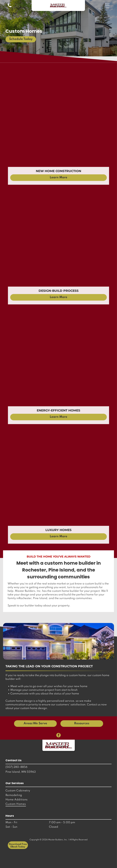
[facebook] (59, 736)
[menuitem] (59, 791)
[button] (107, 5)
